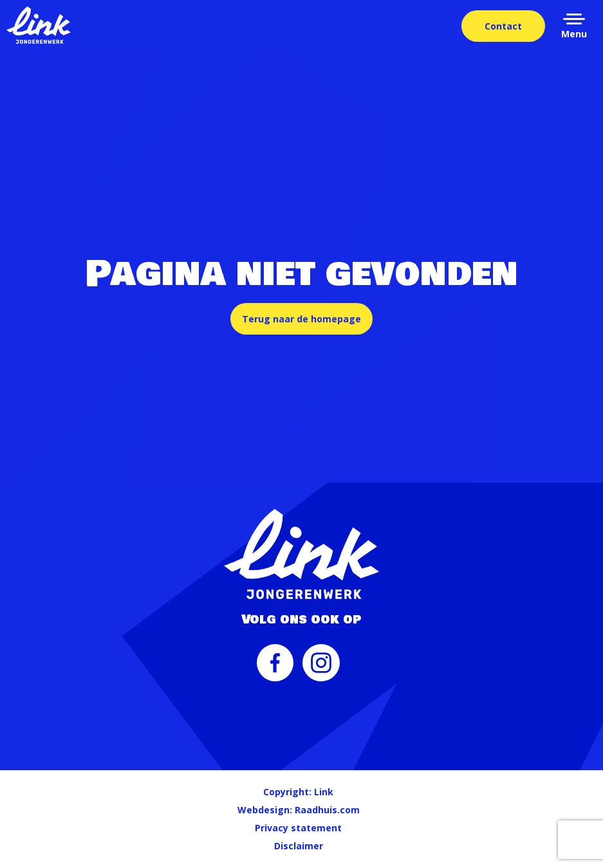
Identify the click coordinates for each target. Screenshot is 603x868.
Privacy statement (298, 828)
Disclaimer (299, 846)
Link (324, 792)
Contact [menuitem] (503, 26)
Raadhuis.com (327, 810)
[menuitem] (275, 669)
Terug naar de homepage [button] (301, 319)
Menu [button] (574, 34)
